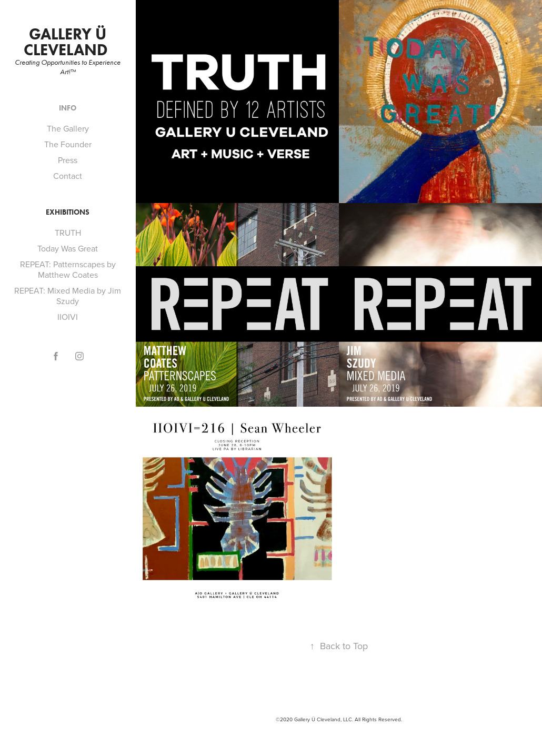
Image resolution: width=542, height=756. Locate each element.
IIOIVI (68, 317)
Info (68, 108)
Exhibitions (68, 212)
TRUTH (68, 233)
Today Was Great (68, 248)
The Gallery (68, 128)
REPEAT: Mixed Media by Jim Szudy (68, 296)
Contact (68, 176)
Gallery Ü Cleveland (68, 42)
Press (68, 160)
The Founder (68, 144)
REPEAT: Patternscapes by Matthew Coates (68, 269)
